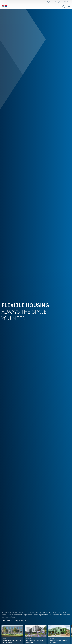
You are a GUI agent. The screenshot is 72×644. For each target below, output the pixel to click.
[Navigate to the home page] (5, 7)
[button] (22, 621)
